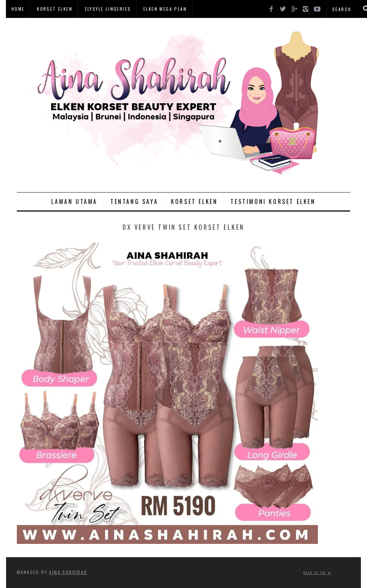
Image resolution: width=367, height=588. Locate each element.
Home (18, 9)
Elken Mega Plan (165, 9)
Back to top (318, 573)
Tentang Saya (134, 201)
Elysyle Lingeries (108, 9)
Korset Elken (55, 9)
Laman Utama (74, 201)
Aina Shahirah (68, 572)
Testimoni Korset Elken (273, 201)
